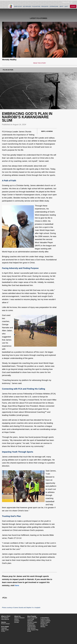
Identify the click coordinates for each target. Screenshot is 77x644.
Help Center (5, 630)
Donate (17, 622)
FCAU (3, 631)
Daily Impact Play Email (33, 630)
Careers (17, 621)
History (17, 619)
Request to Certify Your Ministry (44, 625)
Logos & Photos (45, 621)
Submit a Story (45, 619)
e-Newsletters (45, 618)
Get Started (5, 618)
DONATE (73, 6)
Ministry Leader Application (32, 623)
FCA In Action (8, 70)
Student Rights (45, 622)
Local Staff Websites (31, 620)
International (5, 619)
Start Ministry (31, 628)
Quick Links (66, 2)
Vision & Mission (19, 618)
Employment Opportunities (32, 626)
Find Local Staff (32, 618)
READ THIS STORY (40, 63)
